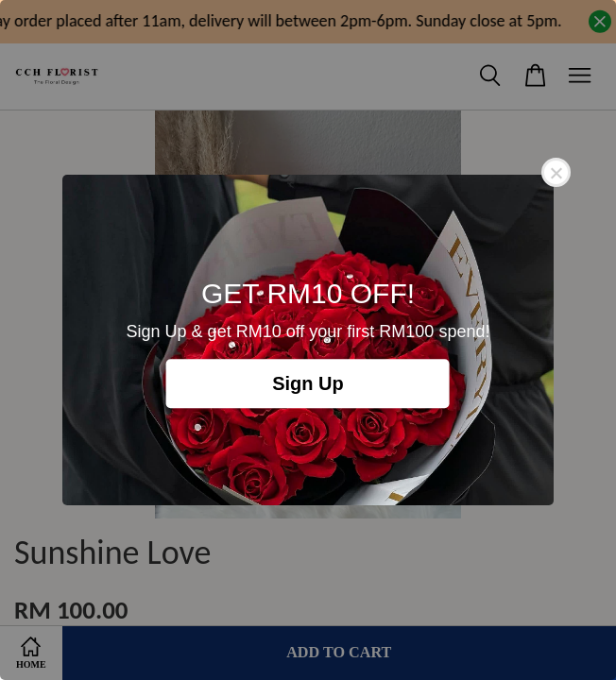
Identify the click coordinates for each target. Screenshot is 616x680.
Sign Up (308, 383)
